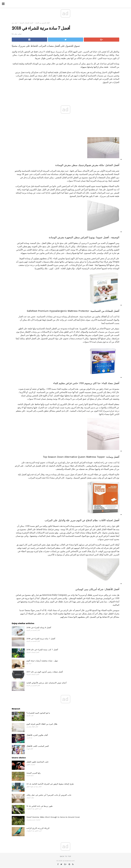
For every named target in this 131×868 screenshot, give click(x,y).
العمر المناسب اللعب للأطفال (38, 746)
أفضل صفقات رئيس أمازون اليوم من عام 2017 (45, 672)
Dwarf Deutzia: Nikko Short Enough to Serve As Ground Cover (53, 817)
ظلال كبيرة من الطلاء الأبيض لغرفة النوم (42, 724)
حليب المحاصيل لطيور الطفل (38, 762)
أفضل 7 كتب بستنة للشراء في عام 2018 (42, 650)
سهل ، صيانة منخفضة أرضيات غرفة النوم (42, 661)
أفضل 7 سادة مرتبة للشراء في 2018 (41, 639)
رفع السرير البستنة (34, 773)
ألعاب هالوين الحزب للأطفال (37, 735)
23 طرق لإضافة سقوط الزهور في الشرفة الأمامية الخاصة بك (50, 784)
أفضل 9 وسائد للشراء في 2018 (39, 627)
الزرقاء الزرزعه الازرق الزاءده (38, 828)
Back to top (65, 856)
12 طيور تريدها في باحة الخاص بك (40, 806)
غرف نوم (15, 23)
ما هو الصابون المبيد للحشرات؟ (38, 713)
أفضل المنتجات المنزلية (26, 23)
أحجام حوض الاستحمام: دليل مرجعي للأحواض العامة (47, 683)
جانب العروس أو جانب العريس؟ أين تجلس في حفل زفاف (49, 795)
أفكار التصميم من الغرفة (42, 23)
